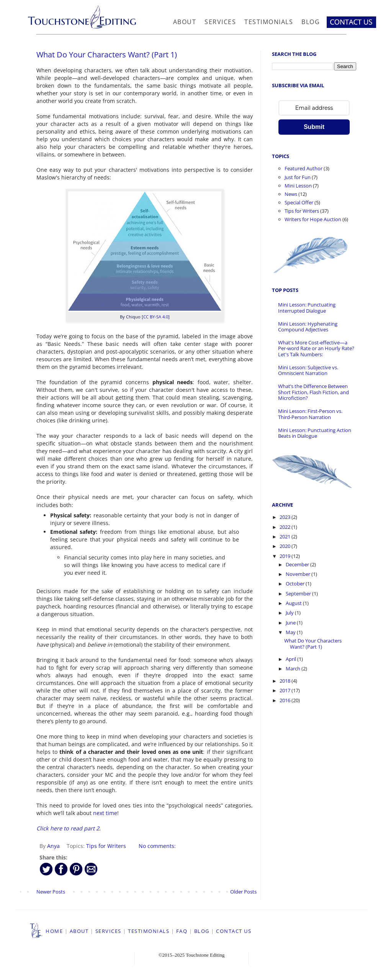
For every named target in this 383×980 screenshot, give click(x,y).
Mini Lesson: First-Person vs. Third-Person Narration (310, 414)
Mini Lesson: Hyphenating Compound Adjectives (308, 327)
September (299, 594)
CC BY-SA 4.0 (156, 317)
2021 (286, 536)
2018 (286, 681)
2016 (286, 700)
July (290, 613)
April (291, 659)
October (296, 584)
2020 (286, 546)
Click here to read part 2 (68, 828)
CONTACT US (234, 931)
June (291, 623)
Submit (314, 127)
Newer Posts (51, 892)
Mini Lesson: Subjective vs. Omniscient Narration (308, 370)
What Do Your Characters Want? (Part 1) (107, 55)
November (299, 574)
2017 (286, 690)
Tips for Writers (106, 846)
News (291, 194)
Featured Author (304, 168)
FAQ (182, 931)
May (291, 632)
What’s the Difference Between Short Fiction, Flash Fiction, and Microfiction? (313, 392)
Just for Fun (298, 177)
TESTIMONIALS (149, 931)
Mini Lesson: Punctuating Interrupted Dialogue (307, 308)
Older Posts (243, 892)
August (294, 603)
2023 (286, 517)
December (298, 564)
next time (105, 813)
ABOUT (79, 931)
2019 (286, 556)
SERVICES (108, 931)
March (294, 669)
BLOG (202, 931)
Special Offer (299, 202)
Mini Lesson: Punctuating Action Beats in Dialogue (315, 433)
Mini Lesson (298, 186)
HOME (54, 931)
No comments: (157, 846)
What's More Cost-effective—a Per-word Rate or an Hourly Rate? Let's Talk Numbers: (316, 348)
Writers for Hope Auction (313, 219)
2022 (286, 527)
